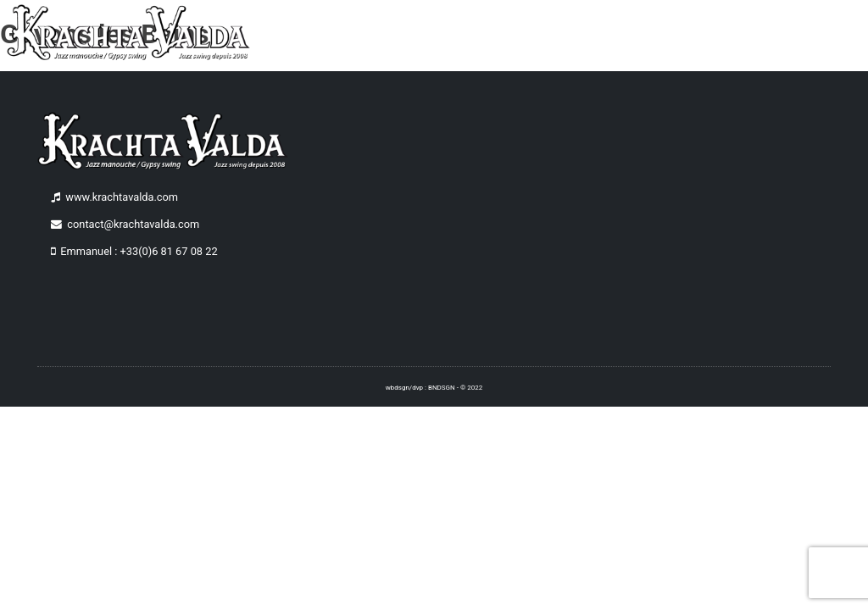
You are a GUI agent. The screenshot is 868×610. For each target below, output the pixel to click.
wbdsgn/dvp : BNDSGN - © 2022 (434, 388)
